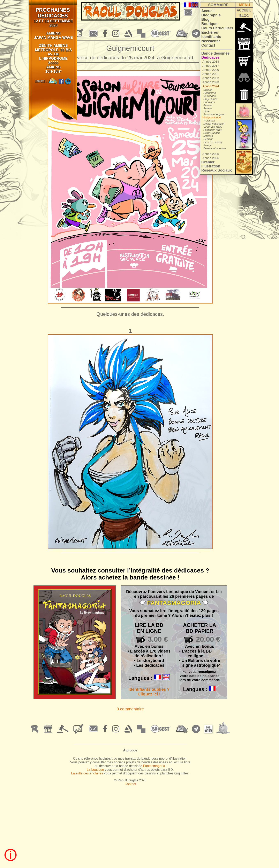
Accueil (208, 11)
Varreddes (210, 96)
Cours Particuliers (217, 28)
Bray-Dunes (210, 99)
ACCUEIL (244, 10)
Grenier (208, 162)
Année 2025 (211, 154)
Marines (208, 136)
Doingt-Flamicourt (214, 124)
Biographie (211, 15)
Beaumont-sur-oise (215, 148)
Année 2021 (211, 74)
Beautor (208, 139)
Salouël (208, 90)
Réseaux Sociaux (217, 170)
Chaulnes (209, 102)
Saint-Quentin (212, 133)
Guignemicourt (212, 117)
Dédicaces (210, 57)
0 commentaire (130, 709)
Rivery (207, 145)
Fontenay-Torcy (213, 130)
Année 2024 (211, 86)
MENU (245, 5)
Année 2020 (211, 70)
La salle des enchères (87, 773)
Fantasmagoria (154, 766)
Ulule (206, 111)
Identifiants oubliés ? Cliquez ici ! (149, 692)
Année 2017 (211, 66)
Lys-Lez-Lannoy (213, 142)
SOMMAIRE (218, 5)
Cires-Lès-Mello (213, 127)
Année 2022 (211, 78)
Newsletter (211, 41)
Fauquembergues (214, 114)
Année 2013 (211, 61)
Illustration (211, 166)
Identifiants (211, 37)
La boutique (95, 770)
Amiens (208, 105)
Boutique (209, 24)
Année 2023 (211, 82)
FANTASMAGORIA (174, 603)
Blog (205, 19)
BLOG (244, 16)
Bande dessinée (215, 53)
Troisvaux (209, 121)
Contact (208, 45)
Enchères (210, 32)
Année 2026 (211, 158)
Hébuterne (210, 93)
